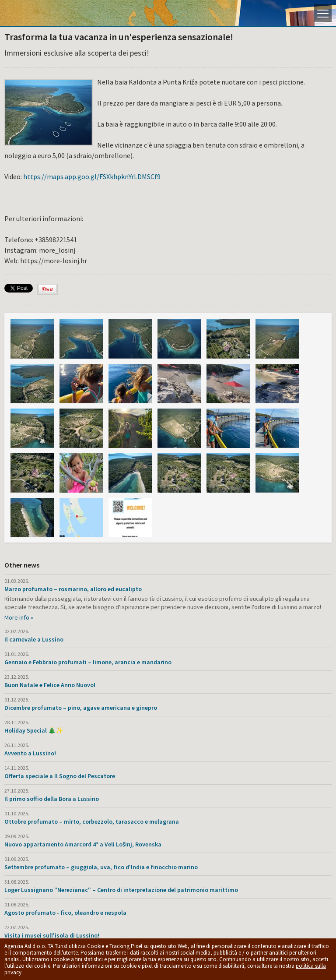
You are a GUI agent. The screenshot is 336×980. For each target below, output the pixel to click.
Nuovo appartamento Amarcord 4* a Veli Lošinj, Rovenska (83, 844)
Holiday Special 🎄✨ (34, 730)
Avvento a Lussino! (30, 753)
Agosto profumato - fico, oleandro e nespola (65, 913)
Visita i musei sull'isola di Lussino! (52, 935)
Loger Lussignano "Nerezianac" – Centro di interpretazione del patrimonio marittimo (121, 890)
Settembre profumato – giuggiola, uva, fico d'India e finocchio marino (101, 867)
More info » (19, 617)
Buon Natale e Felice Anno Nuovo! (50, 685)
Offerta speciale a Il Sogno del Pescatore (60, 776)
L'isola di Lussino (37, 13)
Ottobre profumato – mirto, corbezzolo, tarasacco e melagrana (92, 821)
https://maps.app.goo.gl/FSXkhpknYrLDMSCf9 (92, 176)
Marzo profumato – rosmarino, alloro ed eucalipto (73, 589)
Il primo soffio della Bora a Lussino (52, 799)
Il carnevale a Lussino (34, 639)
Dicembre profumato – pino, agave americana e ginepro (81, 708)
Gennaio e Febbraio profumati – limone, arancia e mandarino (88, 662)
